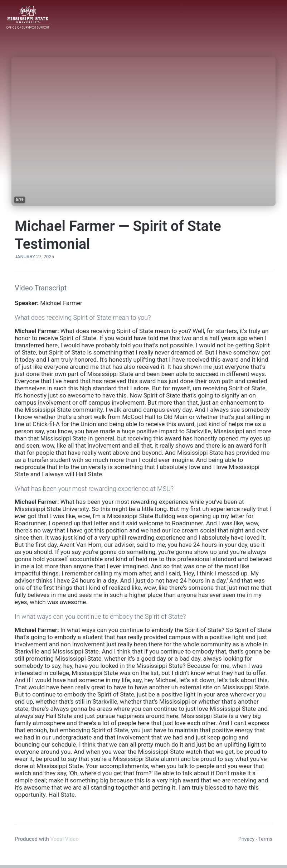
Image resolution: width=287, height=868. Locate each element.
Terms (265, 839)
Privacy (246, 839)
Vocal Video (64, 839)
